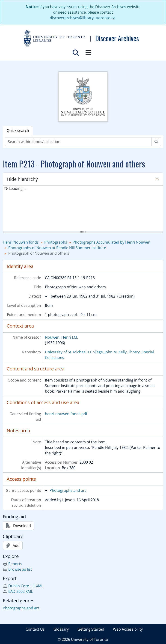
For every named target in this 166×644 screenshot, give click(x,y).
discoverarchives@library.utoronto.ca (83, 18)
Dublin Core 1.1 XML (23, 586)
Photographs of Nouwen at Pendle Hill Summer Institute (57, 248)
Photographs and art (68, 490)
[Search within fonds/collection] (78, 142)
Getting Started (91, 629)
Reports (12, 564)
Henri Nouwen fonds (21, 242)
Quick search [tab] (18, 131)
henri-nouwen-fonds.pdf (66, 414)
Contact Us (35, 629)
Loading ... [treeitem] (18, 188)
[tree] (83, 209)
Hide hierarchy (22, 179)
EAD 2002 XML (18, 591)
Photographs (56, 242)
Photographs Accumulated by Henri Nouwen (111, 242)
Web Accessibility (128, 629)
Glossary (61, 629)
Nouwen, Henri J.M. (61, 337)
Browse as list (17, 569)
